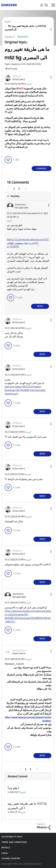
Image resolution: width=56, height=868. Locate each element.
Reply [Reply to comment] (40, 306)
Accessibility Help (12, 837)
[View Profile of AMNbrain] (17, 76)
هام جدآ (12, 788)
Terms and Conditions (14, 842)
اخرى (29, 84)
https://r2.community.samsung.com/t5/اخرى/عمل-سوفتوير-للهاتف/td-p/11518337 (28, 243)
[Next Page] (25, 189)
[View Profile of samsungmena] (19, 650)
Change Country (11, 858)
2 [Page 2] (19, 189)
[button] (46, 77)
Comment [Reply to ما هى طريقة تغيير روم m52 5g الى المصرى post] (42, 169)
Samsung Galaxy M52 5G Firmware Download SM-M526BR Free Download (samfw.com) (25, 390)
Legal (5, 853)
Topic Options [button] (46, 29)
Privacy (6, 848)
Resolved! (23, 37)
